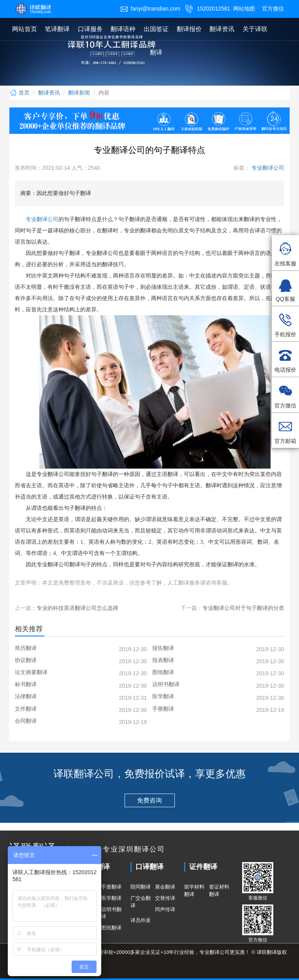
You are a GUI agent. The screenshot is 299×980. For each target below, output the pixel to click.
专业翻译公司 (267, 168)
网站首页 (25, 29)
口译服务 (90, 29)
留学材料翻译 (194, 890)
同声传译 (165, 909)
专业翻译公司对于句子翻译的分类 (243, 608)
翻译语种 (123, 29)
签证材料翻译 (219, 890)
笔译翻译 (57, 29)
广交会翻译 (141, 902)
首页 (19, 93)
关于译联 (255, 29)
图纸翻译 (111, 928)
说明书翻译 (111, 913)
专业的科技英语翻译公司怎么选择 (77, 608)
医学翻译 (111, 898)
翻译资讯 (222, 29)
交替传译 (165, 898)
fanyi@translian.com (150, 9)
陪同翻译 (141, 887)
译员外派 (141, 920)
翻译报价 (189, 29)
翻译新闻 (79, 93)
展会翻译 (165, 887)
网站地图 (244, 9)
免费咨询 (149, 800)
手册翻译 (111, 887)
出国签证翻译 (156, 41)
